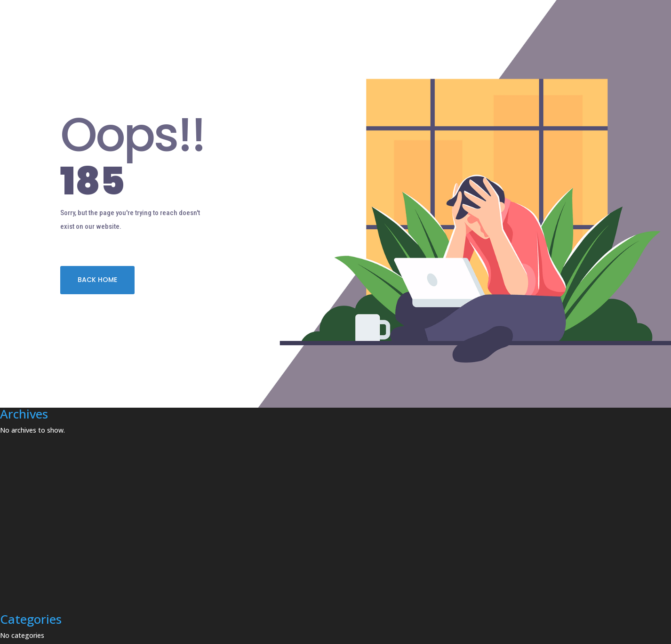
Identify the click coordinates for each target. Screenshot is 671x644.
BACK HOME (97, 280)
